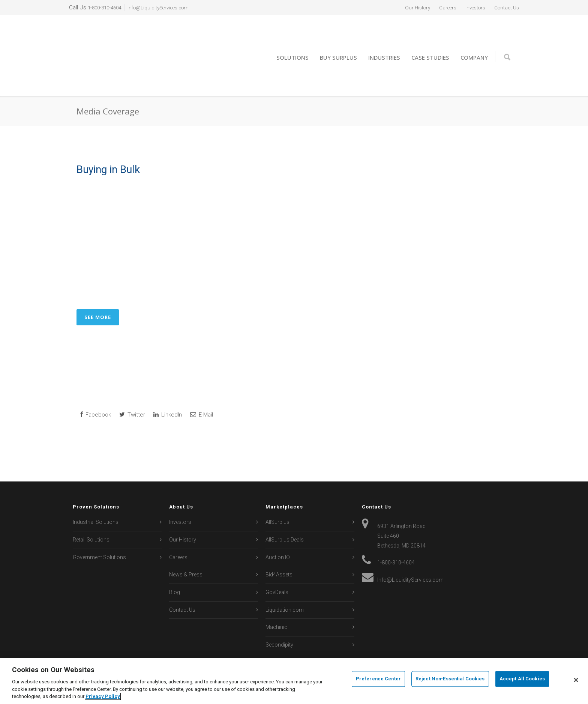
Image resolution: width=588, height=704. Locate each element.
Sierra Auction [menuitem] (282, 636)
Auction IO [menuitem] (278, 531)
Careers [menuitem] (439, 8)
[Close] (576, 680)
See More (98, 291)
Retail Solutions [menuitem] (91, 513)
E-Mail (202, 388)
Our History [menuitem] (406, 8)
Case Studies (430, 44)
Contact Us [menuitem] (505, 8)
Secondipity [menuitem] (279, 618)
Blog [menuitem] (175, 566)
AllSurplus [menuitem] (277, 496)
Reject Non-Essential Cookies (450, 680)
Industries (384, 44)
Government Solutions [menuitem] (99, 531)
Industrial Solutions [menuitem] (96, 496)
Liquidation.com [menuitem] (285, 584)
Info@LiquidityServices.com (167, 8)
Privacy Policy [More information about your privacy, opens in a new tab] (103, 696)
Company (474, 44)
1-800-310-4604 (106, 8)
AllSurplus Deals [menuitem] (285, 513)
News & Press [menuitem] (186, 549)
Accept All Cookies (522, 680)
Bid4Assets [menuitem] (279, 549)
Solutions (292, 44)
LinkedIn (168, 388)
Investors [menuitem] (470, 8)
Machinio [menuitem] (277, 601)
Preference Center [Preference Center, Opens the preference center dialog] (378, 680)
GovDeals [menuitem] (277, 566)
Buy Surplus (338, 44)
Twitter (132, 388)
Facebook (96, 388)
